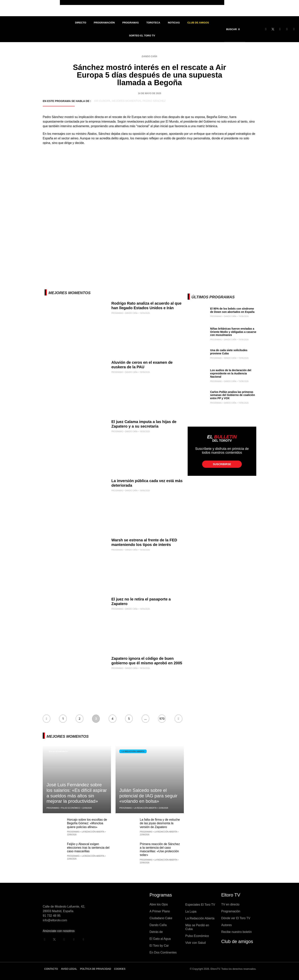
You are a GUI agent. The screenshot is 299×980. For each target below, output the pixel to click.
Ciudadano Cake (161, 918)
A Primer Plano (160, 911)
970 (162, 719)
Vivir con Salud (195, 943)
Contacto (51, 969)
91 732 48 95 (52, 916)
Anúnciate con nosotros (59, 931)
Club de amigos (237, 941)
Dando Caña (149, 56)
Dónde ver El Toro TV (236, 918)
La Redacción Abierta (133, 751)
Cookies (120, 969)
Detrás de (156, 932)
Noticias (174, 23)
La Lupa (191, 911)
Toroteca (153, 23)
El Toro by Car (159, 946)
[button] (234, 29)
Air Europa (102, 101)
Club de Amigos (198, 23)
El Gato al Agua (160, 939)
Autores (226, 925)
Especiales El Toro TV (200, 905)
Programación (104, 23)
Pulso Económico (58, 751)
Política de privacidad (96, 969)
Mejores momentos (126, 101)
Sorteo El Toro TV (142, 36)
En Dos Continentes (163, 952)
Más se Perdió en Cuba (197, 927)
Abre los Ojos (159, 904)
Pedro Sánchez (154, 101)
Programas (131, 23)
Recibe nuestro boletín (236, 932)
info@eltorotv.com (55, 920)
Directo (81, 23)
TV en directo (230, 904)
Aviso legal (69, 969)
